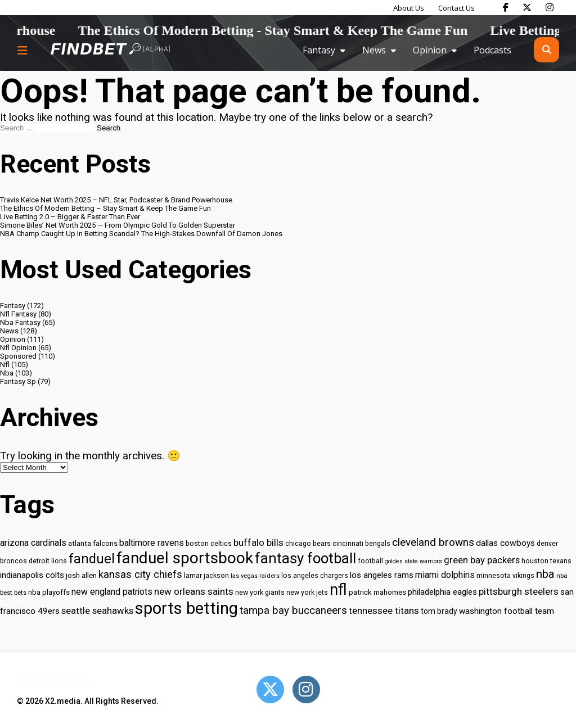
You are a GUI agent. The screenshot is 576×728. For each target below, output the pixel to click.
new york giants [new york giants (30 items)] (260, 592)
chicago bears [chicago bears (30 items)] (308, 543)
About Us (409, 8)
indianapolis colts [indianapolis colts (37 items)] (32, 575)
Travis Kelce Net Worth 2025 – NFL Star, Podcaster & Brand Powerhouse (116, 200)
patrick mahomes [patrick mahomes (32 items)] (377, 592)
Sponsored (18, 356)
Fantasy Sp (18, 381)
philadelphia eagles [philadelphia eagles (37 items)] (442, 592)
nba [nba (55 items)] (545, 574)
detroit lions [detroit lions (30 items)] (48, 561)
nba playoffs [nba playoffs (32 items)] (49, 592)
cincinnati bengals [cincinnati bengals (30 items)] (361, 543)
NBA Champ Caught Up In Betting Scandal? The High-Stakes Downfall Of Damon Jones (141, 234)
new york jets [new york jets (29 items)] (307, 593)
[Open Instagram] (306, 689)
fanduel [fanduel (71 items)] (92, 559)
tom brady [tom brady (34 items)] (439, 611)
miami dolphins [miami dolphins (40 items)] (445, 575)
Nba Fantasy (20, 322)
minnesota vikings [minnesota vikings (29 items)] (505, 576)
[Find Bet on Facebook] (506, 7)
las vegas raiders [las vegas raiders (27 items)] (255, 576)
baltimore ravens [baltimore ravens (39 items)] (152, 543)
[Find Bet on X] (527, 7)
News (374, 50)
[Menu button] (22, 50)
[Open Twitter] (270, 689)
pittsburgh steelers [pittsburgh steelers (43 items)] (519, 591)
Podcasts (492, 50)
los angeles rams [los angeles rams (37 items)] (382, 575)
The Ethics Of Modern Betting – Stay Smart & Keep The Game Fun (105, 208)
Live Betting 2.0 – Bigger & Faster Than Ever (70, 217)
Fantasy (319, 50)
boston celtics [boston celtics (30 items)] (209, 543)
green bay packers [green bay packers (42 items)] (482, 560)
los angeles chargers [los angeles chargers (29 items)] (315, 576)
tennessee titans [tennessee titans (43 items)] (384, 611)
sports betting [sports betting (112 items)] (186, 608)
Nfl (5, 365)
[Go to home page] (110, 50)
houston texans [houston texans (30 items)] (546, 561)
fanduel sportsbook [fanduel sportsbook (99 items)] (185, 558)
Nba (7, 373)
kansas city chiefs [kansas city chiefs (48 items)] (140, 575)
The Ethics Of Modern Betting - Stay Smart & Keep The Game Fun (303, 30)
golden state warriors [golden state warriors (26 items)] (413, 561)
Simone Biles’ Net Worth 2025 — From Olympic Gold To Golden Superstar (118, 225)
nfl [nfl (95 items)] (338, 590)
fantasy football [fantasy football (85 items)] (305, 558)
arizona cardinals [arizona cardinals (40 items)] (33, 543)
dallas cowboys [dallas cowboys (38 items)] (505, 543)
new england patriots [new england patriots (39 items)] (112, 592)
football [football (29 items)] (370, 561)
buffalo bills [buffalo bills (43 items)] (258, 542)
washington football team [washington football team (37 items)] (507, 611)
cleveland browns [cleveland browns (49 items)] (433, 542)
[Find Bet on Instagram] (550, 7)
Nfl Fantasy (18, 314)
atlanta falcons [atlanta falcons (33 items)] (93, 543)
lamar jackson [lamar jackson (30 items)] (206, 575)
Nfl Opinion (18, 348)
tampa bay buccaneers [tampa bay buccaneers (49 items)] (293, 611)
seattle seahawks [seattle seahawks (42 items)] (97, 611)
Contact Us (456, 8)
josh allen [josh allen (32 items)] (81, 575)
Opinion (430, 50)
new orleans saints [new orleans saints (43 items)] (194, 591)
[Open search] (546, 50)
